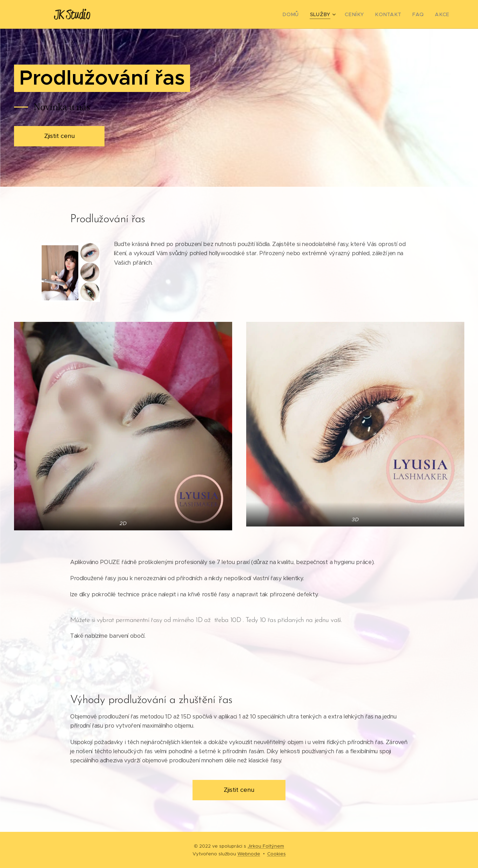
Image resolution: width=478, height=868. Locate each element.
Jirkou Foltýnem (266, 846)
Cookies (277, 854)
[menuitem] (303, 14)
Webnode (249, 854)
